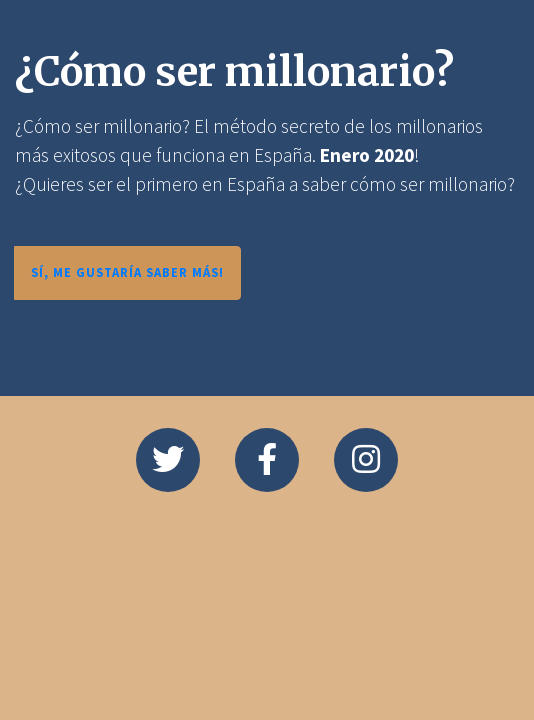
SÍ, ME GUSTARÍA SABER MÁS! (127, 272)
